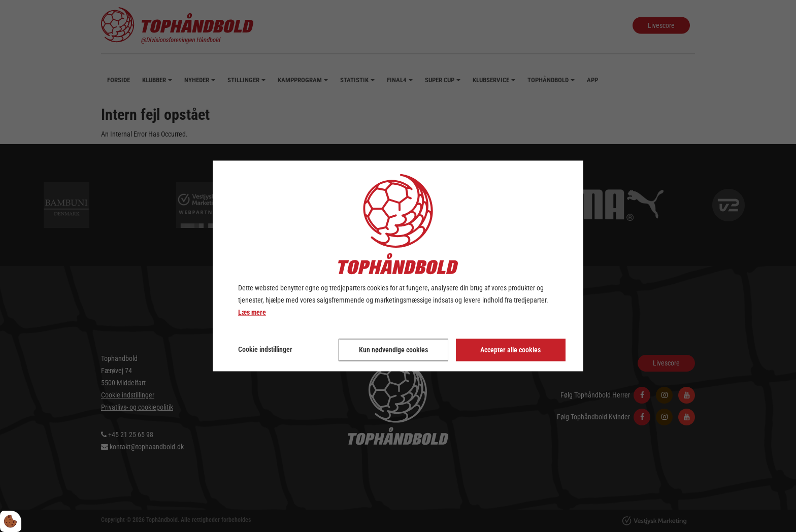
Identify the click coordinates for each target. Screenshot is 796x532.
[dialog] (398, 266)
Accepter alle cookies (510, 350)
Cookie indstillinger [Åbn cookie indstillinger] (265, 350)
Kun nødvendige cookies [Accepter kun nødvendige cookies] (393, 350)
